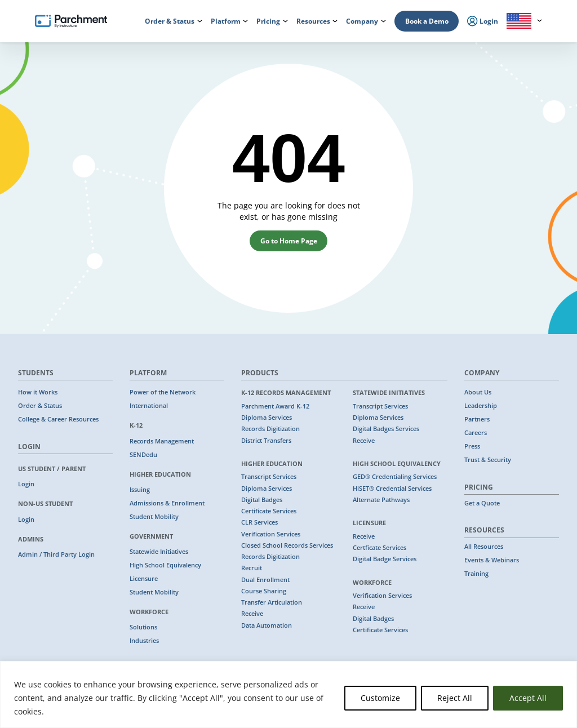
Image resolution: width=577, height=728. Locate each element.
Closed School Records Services (287, 545)
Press (472, 446)
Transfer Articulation (272, 602)
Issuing (140, 490)
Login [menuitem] (483, 21)
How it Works (38, 392)
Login (26, 484)
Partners (477, 419)
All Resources (484, 547)
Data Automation (267, 625)
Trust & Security (488, 460)
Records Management (162, 441)
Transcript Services (269, 477)
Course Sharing (264, 591)
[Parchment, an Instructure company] (71, 21)
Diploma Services (267, 418)
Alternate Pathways (381, 500)
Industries (144, 641)
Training (476, 574)
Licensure (144, 579)
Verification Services (271, 534)
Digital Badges (262, 500)
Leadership (481, 406)
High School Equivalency (165, 565)
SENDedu (143, 455)
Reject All (455, 698)
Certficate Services (380, 548)
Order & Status (40, 406)
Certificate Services (269, 511)
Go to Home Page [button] (289, 241)
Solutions (143, 627)
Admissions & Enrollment (167, 503)
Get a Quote (482, 503)
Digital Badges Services (386, 429)
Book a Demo (427, 21)
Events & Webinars (492, 560)
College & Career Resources (58, 419)
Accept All (528, 698)
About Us (478, 392)
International (149, 406)
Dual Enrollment (265, 580)
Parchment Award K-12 (275, 406)
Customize (380, 698)
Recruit (252, 568)
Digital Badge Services (385, 559)
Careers (476, 433)
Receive (252, 614)
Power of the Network (163, 392)
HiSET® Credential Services (392, 489)
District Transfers (266, 441)
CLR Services (259, 522)
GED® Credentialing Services (395, 477)
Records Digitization (270, 429)
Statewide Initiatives (159, 552)
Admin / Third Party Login (56, 554)
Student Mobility (154, 517)
